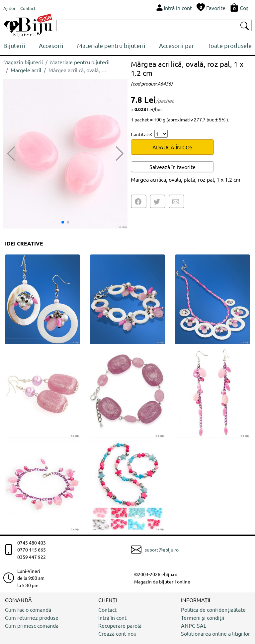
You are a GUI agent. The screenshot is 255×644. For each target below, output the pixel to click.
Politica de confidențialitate (213, 609)
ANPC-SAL (194, 625)
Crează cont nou (117, 633)
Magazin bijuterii (23, 62)
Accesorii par (176, 45)
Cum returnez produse (32, 617)
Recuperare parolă (120, 625)
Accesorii (51, 45)
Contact (107, 609)
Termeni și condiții (203, 617)
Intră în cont (112, 617)
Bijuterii (14, 45)
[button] (120, 154)
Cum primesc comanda (32, 625)
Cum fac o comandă (28, 609)
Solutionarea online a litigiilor (215, 633)
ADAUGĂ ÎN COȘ (172, 147)
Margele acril (26, 70)
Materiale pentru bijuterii (111, 45)
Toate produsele (230, 45)
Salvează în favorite (172, 167)
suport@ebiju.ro (162, 550)
